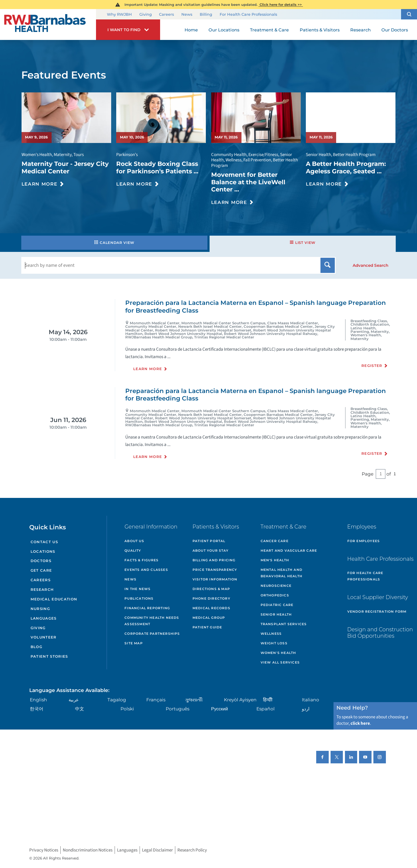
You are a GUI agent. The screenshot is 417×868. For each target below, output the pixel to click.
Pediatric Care (277, 605)
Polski (127, 709)
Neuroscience (276, 586)
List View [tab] (303, 243)
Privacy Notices (44, 850)
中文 (80, 709)
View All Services (280, 662)
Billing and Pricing (214, 560)
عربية (74, 700)
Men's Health (275, 560)
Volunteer (44, 637)
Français (156, 700)
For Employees (364, 541)
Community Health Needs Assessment (152, 621)
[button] (409, 14)
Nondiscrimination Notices (88, 850)
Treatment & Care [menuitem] (269, 30)
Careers (166, 15)
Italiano (310, 700)
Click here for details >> (281, 5)
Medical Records (211, 608)
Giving (146, 15)
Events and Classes (146, 570)
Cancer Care (275, 541)
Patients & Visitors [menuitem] (320, 30)
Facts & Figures (141, 560)
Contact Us (44, 542)
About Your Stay (210, 550)
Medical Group (209, 618)
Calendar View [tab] (114, 243)
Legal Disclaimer (157, 850)
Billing (206, 15)
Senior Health (276, 614)
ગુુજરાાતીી (194, 700)
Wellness (271, 634)
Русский (220, 709)
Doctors (41, 561)
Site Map (134, 643)
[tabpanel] (208, 388)
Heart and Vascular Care (289, 550)
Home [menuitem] (191, 30)
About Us (134, 541)
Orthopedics (275, 595)
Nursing (40, 609)
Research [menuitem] (360, 30)
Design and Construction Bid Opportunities (380, 633)
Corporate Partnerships (152, 634)
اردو (306, 709)
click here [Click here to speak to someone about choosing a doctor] (360, 723)
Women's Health (278, 653)
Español (266, 709)
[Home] (48, 24)
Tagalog (117, 700)
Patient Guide (207, 627)
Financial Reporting (147, 608)
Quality (133, 550)
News (187, 15)
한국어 (37, 709)
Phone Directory (211, 598)
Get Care (41, 570)
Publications (139, 598)
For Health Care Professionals (248, 15)
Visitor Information (215, 579)
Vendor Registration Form (377, 611)
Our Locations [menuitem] (224, 30)
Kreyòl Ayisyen (240, 700)
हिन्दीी (268, 700)
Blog (36, 647)
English (38, 700)
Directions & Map (211, 589)
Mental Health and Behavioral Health (282, 573)
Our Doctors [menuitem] (395, 30)
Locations (43, 551)
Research (42, 589)
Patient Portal (209, 541)
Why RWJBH (119, 15)
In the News (137, 589)
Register (372, 366)
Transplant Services (284, 624)
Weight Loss (274, 643)
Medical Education (54, 599)
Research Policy (192, 850)
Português (178, 709)
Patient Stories (49, 656)
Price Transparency (215, 570)
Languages (44, 618)
